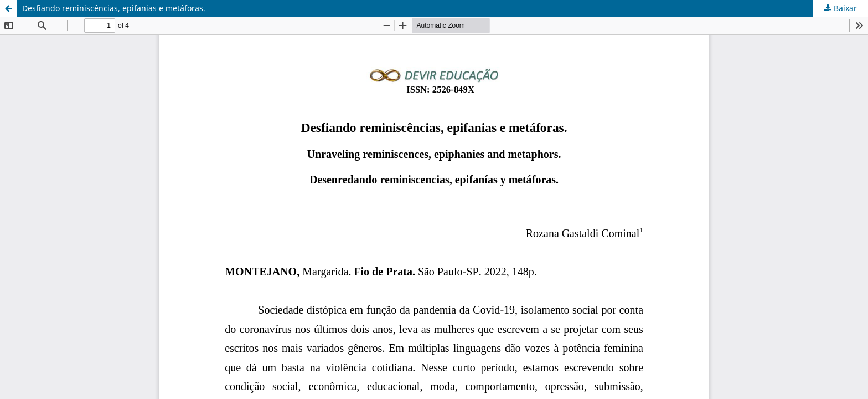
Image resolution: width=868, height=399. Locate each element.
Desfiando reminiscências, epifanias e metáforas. (114, 8)
